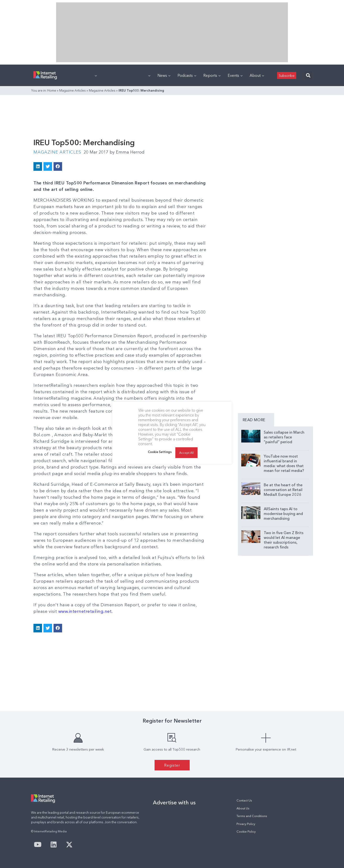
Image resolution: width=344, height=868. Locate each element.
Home (52, 90)
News (164, 75)
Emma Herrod (127, 152)
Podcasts (187, 75)
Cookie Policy (246, 832)
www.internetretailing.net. (86, 611)
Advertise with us (174, 802)
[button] (308, 75)
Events (235, 75)
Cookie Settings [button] (160, 452)
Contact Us (244, 800)
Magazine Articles (73, 90)
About (257, 75)
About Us (243, 808)
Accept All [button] (186, 453)
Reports (212, 75)
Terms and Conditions (252, 816)
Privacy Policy (246, 824)
